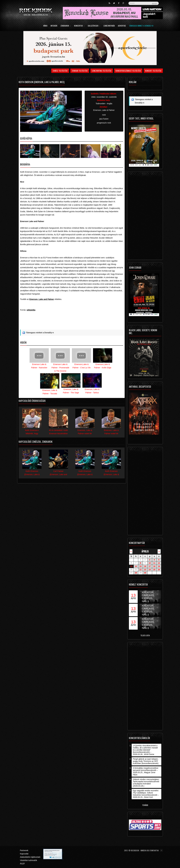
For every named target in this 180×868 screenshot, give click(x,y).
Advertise (122, 26)
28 (136, 573)
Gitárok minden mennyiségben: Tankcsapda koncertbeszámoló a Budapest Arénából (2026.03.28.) (146, 783)
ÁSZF (22, 864)
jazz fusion (104, 119)
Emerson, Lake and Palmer (42, 299)
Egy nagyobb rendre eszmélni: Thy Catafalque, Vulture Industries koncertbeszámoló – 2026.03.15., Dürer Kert (146, 794)
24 (150, 569)
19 (159, 566)
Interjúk (54, 26)
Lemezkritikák (109, 26)
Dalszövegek (94, 26)
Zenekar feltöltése (80, 71)
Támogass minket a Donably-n (141, 26)
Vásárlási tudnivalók (29, 860)
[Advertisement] (72, 323)
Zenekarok (66, 26)
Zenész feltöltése (60, 71)
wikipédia (31, 310)
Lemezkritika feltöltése (102, 71)
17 (150, 566)
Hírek (45, 26)
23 (145, 569)
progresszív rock (104, 123)
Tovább (145, 805)
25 (154, 569)
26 (159, 569)
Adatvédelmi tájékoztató (30, 857)
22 (140, 569)
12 (159, 563)
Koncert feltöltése (153, 71)
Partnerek (24, 850)
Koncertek (79, 26)
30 (145, 573)
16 (145, 566)
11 (154, 563)
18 (154, 566)
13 (131, 566)
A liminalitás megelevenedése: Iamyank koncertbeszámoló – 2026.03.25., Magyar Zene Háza (146, 771)
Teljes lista (145, 635)
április (145, 551)
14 (136, 566)
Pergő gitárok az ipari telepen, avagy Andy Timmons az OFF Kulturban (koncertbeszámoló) (146, 761)
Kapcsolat (24, 854)
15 (140, 566)
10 (150, 563)
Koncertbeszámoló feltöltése (128, 71)
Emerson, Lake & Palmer (104, 110)
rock (104, 115)
